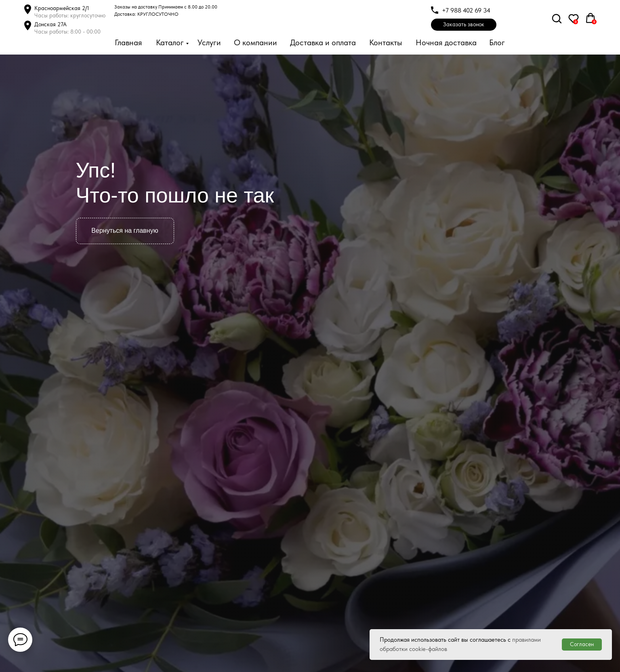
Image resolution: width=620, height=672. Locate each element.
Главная (128, 42)
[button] (464, 25)
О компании (255, 42)
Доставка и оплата (323, 42)
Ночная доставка (446, 42)
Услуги (209, 42)
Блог (497, 42)
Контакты (386, 42)
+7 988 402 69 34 (466, 10)
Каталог (170, 42)
